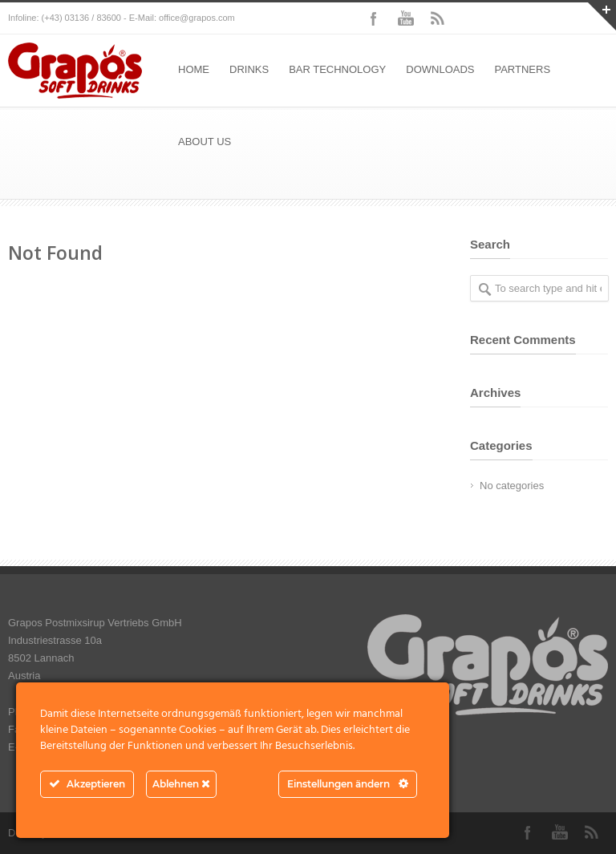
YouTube (406, 18)
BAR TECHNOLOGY (337, 69)
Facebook (374, 18)
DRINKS (249, 69)
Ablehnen (181, 784)
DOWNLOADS (440, 69)
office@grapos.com (197, 18)
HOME (194, 69)
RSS (438, 18)
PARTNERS (522, 69)
